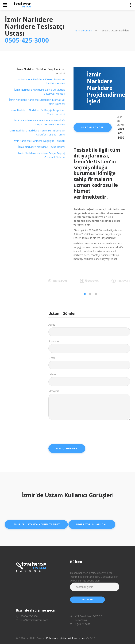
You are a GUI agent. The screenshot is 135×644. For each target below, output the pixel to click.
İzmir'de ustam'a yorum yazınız (36, 524)
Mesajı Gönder (67, 448)
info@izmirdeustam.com (34, 620)
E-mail (52, 358)
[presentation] (75, 432)
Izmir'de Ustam (83, 30)
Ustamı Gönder (93, 127)
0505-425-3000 (27, 40)
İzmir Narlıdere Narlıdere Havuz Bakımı (41, 147)
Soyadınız (54, 341)
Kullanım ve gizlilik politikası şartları (66, 638)
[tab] (37, 81)
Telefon (53, 374)
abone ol (88, 600)
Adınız (52, 325)
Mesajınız (54, 391)
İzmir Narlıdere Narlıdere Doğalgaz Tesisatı (39, 141)
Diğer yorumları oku (92, 524)
